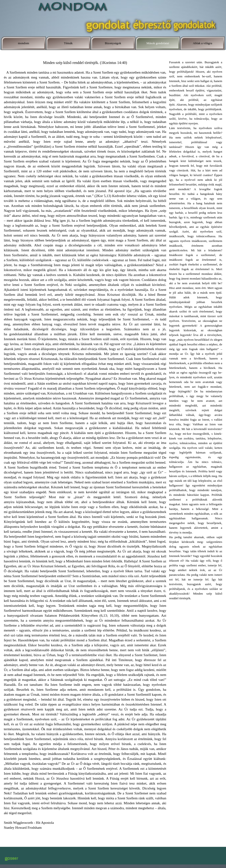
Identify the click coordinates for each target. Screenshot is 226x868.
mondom (23, 43)
